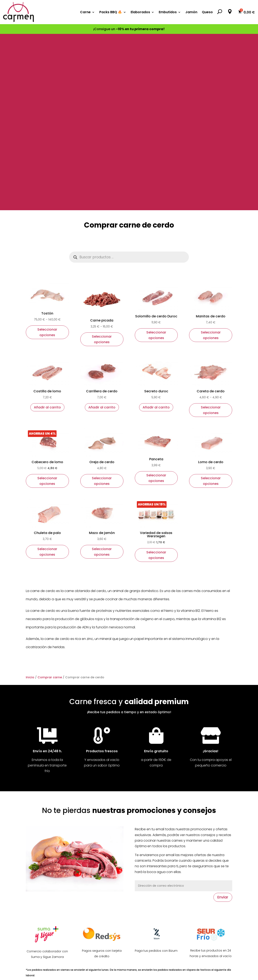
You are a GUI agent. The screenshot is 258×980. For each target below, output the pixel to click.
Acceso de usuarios (96, 879)
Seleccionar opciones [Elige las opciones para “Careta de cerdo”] (211, 234)
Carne (85, 12)
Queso (207, 12)
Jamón (191, 12)
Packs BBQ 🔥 (111, 12)
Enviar (223, 721)
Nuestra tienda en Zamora (47, 833)
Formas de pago (94, 863)
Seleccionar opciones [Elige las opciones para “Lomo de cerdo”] (211, 305)
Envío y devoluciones (97, 871)
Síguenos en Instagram (44, 858)
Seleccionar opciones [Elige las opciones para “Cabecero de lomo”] (47, 305)
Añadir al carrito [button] (47, 231)
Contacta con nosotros (45, 841)
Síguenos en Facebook (44, 850)
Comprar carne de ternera (156, 830)
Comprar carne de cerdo (155, 846)
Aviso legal (198, 830)
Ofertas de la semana (98, 830)
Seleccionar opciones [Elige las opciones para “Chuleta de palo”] (47, 375)
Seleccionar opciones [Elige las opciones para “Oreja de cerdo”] (102, 305)
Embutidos (168, 12)
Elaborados (140, 12)
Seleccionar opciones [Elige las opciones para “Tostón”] (47, 156)
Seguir (119, 938)
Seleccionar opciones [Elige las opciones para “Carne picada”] (102, 163)
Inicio (30, 501)
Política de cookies (204, 838)
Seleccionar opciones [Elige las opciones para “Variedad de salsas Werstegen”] (156, 379)
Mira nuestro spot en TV (45, 866)
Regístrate (89, 888)
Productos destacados (99, 838)
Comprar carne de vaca (154, 838)
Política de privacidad (207, 846)
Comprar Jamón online (153, 888)
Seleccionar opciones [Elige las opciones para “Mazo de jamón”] (102, 375)
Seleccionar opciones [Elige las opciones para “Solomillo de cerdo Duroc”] (156, 159)
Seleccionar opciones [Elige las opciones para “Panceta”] (156, 302)
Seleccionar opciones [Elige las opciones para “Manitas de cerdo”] (211, 159)
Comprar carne (50, 501)
